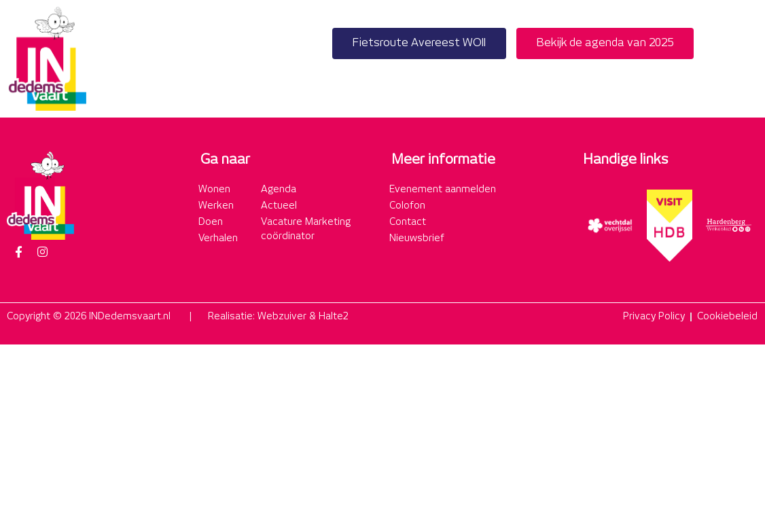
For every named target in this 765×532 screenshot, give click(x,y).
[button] (744, 59)
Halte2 (334, 317)
